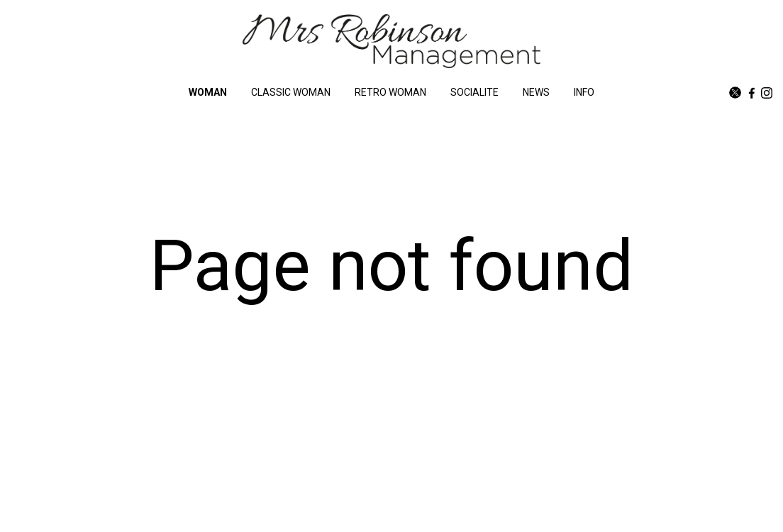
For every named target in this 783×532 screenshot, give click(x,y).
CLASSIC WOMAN (291, 92)
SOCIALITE (474, 92)
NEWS (536, 92)
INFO (584, 92)
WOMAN (208, 92)
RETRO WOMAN (390, 92)
